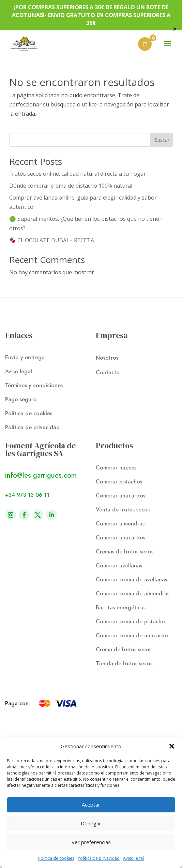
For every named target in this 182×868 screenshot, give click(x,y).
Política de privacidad (99, 858)
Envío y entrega (25, 357)
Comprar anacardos (120, 496)
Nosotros (107, 358)
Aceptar (91, 805)
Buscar (162, 140)
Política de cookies (56, 858)
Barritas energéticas (121, 607)
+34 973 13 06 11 (27, 495)
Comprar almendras (120, 524)
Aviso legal (133, 858)
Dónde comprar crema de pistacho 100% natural (71, 186)
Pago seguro (21, 399)
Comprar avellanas (119, 566)
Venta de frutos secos (123, 510)
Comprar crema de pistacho (130, 621)
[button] (172, 746)
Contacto (108, 372)
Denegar (91, 823)
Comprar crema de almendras (133, 594)
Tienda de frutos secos (124, 663)
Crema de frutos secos (124, 649)
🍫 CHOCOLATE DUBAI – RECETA (52, 240)
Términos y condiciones (34, 385)
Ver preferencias (91, 842)
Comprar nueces (116, 468)
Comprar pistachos (119, 482)
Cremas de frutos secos (125, 552)
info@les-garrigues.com (41, 475)
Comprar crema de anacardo (132, 635)
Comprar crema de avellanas (131, 580)
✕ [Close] (175, 29)
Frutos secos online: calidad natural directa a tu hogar (78, 174)
